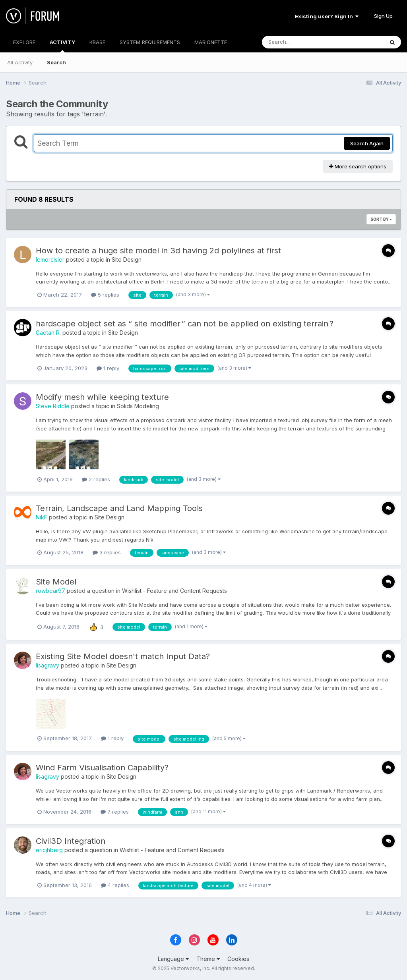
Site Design (127, 259)
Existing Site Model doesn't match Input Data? (123, 656)
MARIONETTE (211, 42)
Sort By (381, 219)
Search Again (367, 143)
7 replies (115, 812)
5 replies (105, 295)
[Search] (301, 42)
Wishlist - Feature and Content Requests (174, 591)
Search (56, 62)
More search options (358, 166)
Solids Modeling (138, 406)
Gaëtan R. (48, 333)
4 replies (115, 885)
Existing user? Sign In (327, 16)
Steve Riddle (53, 406)
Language (173, 959)
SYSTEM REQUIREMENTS (150, 42)
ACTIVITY (62, 46)
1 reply (108, 368)
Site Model (56, 582)
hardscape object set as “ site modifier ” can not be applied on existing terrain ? (185, 324)
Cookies (238, 959)
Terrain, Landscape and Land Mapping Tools (119, 508)
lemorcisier (50, 259)
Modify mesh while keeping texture (102, 397)
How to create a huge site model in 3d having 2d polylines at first (158, 251)
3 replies (107, 552)
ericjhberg (49, 850)
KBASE (97, 42)
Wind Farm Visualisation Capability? (102, 768)
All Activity (20, 62)
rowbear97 (50, 591)
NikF (42, 517)
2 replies (96, 479)
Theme (208, 959)
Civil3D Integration (71, 841)
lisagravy (47, 665)
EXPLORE (24, 42)
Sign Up (383, 16)
